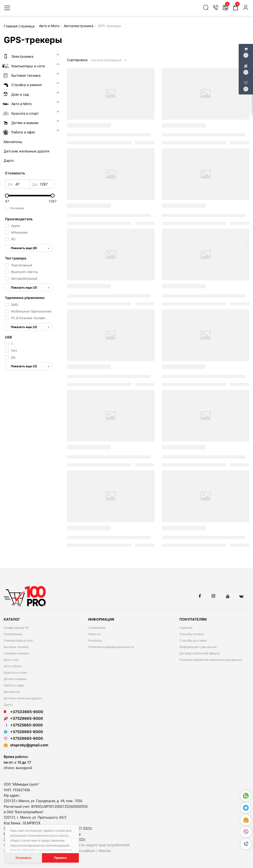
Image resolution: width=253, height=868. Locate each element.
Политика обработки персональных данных (211, 660)
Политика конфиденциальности (111, 647)
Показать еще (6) (30, 248)
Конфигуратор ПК (16, 628)
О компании (97, 628)
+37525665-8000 (23, 725)
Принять (60, 858)
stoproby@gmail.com (29, 745)
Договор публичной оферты (200, 653)
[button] (109, 60)
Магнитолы (12, 692)
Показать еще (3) (30, 287)
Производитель (19, 219)
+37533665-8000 (23, 712)
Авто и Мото (13, 666)
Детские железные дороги (23, 698)
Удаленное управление (25, 298)
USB (8, 337)
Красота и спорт (16, 673)
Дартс (8, 705)
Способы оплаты (191, 634)
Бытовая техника (16, 647)
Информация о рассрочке (198, 647)
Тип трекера (16, 258)
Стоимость (15, 173)
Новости (94, 634)
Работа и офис (14, 685)
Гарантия (186, 628)
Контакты (95, 640)
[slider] (30, 196)
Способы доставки (193, 640)
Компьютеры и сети (18, 640)
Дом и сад (11, 660)
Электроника (13, 634)
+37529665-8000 (23, 718)
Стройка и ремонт (17, 653)
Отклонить (23, 858)
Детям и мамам (15, 679)
